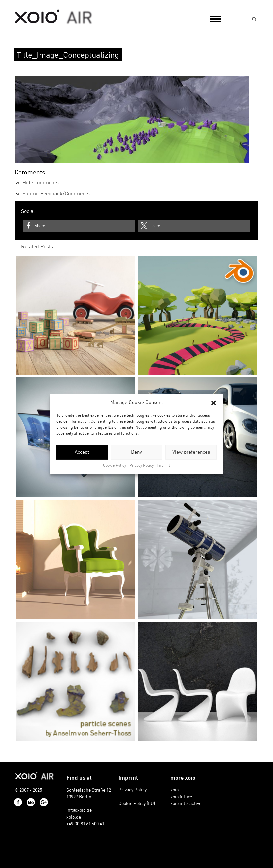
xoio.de (74, 817)
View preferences (191, 452)
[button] (214, 403)
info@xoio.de (79, 810)
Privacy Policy (141, 466)
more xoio (183, 778)
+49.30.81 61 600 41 (85, 824)
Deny (136, 452)
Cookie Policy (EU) (137, 804)
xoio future (181, 797)
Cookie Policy (115, 466)
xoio (54, 17)
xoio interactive (186, 804)
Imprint (163, 466)
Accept (82, 452)
